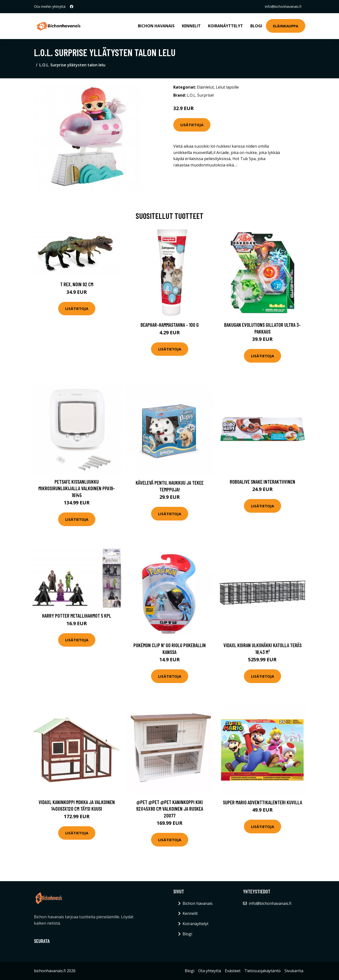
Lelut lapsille (227, 87)
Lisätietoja (192, 125)
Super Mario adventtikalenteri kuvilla (262, 802)
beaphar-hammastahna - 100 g (170, 325)
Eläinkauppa (286, 26)
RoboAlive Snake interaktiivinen (262, 482)
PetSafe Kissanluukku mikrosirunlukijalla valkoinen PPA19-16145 (77, 488)
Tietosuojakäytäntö (262, 971)
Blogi (256, 26)
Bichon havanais (156, 26)
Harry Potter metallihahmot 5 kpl (77, 616)
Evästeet (233, 971)
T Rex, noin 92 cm (77, 284)
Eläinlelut (205, 87)
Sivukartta (294, 971)
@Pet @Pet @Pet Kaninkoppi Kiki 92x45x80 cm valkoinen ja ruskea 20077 (170, 809)
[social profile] (72, 7)
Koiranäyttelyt (225, 26)
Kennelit (191, 26)
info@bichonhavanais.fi (283, 6)
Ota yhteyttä (210, 971)
